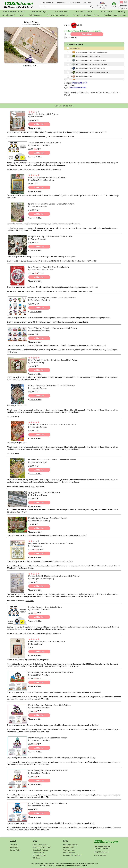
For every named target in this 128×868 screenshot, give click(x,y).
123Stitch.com (106, 842)
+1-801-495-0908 (100, 855)
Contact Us (61, 2)
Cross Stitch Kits (39, 853)
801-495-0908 (47, 2)
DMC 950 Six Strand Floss (84, 76)
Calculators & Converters (72, 855)
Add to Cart (87, 34)
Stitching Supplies (39, 855)
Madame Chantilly (80, 83)
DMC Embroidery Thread (42, 847)
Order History (75, 2)
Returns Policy (69, 847)
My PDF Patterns (69, 853)
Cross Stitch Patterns (78, 88)
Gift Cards (87, 2)
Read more (57, 169)
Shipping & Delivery (71, 845)
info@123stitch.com (101, 852)
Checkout (123, 6)
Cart (123, 2)
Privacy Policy (15, 850)
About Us (14, 845)
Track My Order (69, 850)
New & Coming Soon (40, 845)
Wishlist (123, 8)
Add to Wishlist (71, 37)
